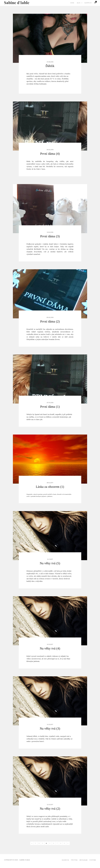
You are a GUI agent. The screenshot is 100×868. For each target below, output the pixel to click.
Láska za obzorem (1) (50, 487)
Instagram (83, 860)
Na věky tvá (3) (50, 729)
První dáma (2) (50, 321)
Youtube (93, 860)
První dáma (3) (50, 236)
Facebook (65, 860)
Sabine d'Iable (17, 2)
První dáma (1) (50, 407)
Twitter (74, 860)
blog (79, 3)
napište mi (88, 3)
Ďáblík (50, 66)
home (72, 3)
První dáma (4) (50, 154)
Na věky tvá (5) (50, 563)
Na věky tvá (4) (50, 648)
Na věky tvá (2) (50, 809)
